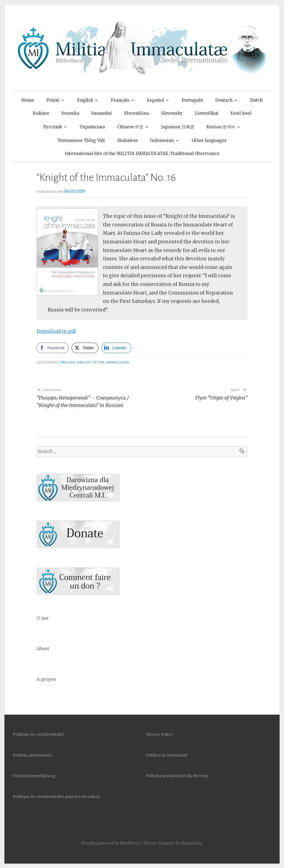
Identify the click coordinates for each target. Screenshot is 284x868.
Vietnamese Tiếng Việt (81, 140)
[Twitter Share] (85, 348)
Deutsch (224, 100)
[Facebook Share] (53, 348)
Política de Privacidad (167, 755)
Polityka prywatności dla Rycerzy (177, 776)
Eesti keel (241, 113)
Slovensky (172, 113)
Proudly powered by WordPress (110, 843)
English (85, 100)
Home (28, 100)
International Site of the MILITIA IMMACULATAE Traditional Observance (142, 154)
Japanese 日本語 (178, 127)
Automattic (192, 843)
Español (155, 100)
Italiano (41, 113)
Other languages (209, 140)
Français (120, 100)
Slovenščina (136, 113)
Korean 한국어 (221, 127)
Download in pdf (56, 331)
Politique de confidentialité (38, 734)
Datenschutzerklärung (34, 776)
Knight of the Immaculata (103, 362)
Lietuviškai (207, 113)
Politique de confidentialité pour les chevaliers (56, 797)
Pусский (53, 127)
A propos (46, 679)
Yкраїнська (92, 127)
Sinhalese (128, 140)
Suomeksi (102, 113)
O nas (43, 618)
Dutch (256, 100)
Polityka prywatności (33, 755)
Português (192, 100)
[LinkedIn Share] (116, 348)
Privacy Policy (159, 734)
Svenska (70, 113)
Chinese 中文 (130, 127)
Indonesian (162, 140)
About (43, 649)
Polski (53, 100)
